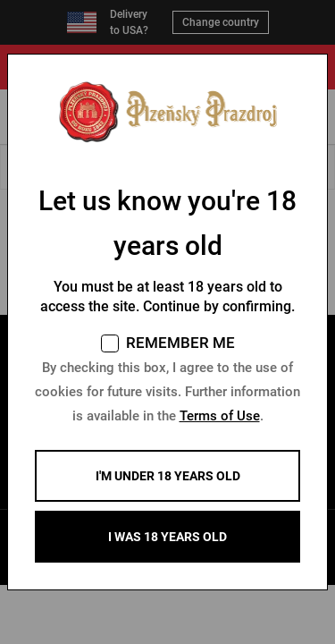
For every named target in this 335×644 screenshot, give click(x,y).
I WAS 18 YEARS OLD (167, 537)
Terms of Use (220, 416)
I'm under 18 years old (168, 476)
